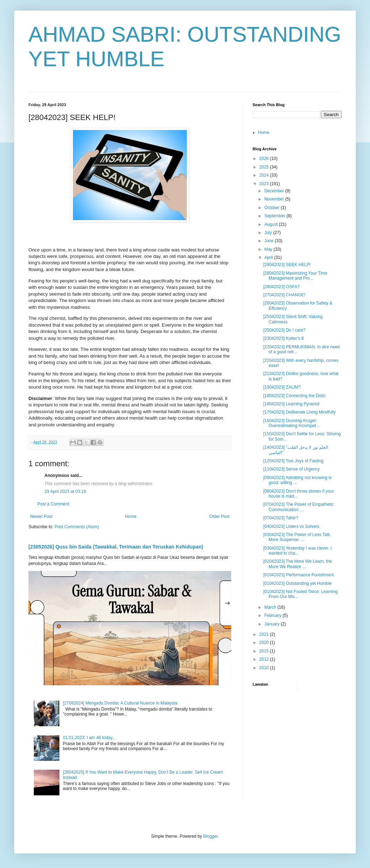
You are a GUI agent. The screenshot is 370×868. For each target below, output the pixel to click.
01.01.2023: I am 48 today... (89, 738)
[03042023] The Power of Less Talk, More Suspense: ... (297, 537)
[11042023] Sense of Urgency (292, 469)
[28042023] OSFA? (281, 287)
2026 (265, 158)
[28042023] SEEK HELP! (287, 265)
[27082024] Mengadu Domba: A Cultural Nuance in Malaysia (120, 703)
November (275, 199)
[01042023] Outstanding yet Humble (297, 583)
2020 (265, 643)
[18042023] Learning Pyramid (291, 404)
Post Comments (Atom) (77, 527)
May (269, 249)
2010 (265, 668)
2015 (265, 651)
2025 (265, 167)
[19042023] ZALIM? (282, 387)
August (272, 224)
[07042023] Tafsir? (281, 518)
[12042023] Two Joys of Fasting (293, 461)
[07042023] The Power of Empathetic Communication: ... (298, 507)
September (275, 216)
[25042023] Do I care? (284, 330)
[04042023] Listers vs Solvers (291, 526)
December (275, 191)
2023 (265, 184)
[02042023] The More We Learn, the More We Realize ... (298, 564)
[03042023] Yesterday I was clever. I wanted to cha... (297, 551)
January (273, 624)
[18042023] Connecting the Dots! (294, 396)
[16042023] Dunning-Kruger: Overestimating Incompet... (291, 423)
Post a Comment (53, 504)
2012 (265, 659)
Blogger (210, 836)
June (269, 241)
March (271, 607)
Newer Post (41, 516)
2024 (265, 175)
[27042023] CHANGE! (284, 295)
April (269, 258)
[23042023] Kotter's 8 (284, 338)
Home (131, 516)
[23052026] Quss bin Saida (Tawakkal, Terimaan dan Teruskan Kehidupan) (116, 547)
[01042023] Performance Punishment (299, 575)
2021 (265, 634)
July (269, 233)
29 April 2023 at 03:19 (65, 492)
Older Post (219, 516)
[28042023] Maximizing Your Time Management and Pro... (295, 276)
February (273, 615)
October (273, 208)
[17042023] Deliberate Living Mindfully (299, 412)
